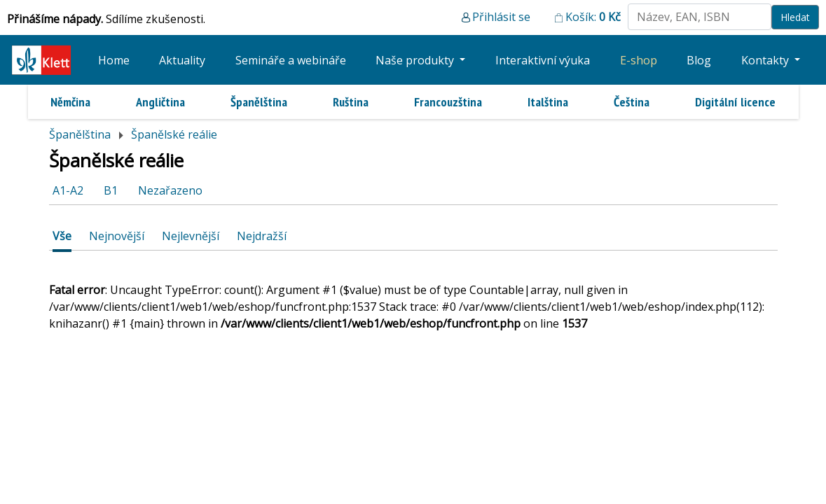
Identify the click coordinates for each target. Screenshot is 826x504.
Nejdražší (262, 236)
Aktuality (182, 60)
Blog (699, 60)
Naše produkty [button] (416, 60)
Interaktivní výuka (543, 60)
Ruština (351, 102)
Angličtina (160, 102)
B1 (111, 190)
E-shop (639, 60)
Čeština (632, 102)
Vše (62, 236)
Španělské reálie (174, 134)
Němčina (70, 102)
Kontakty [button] (766, 60)
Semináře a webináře (291, 60)
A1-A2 (68, 190)
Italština (548, 102)
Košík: (593, 17)
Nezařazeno (170, 190)
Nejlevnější (191, 236)
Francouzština (448, 102)
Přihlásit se (501, 17)
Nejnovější (117, 236)
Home (114, 60)
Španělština (259, 102)
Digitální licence (735, 102)
